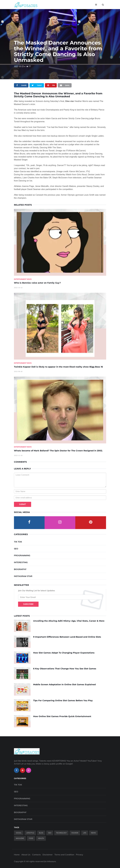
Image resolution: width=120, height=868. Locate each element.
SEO (16, 549)
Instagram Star (23, 576)
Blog (41, 833)
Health (41, 838)
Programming (22, 555)
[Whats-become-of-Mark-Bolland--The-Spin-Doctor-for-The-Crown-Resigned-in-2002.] (60, 410)
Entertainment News (23, 279)
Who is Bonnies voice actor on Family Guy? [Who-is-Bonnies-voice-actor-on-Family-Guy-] (37, 283)
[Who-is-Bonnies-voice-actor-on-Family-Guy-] (60, 242)
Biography (20, 569)
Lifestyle (30, 833)
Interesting (21, 562)
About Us (26, 855)
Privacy (80, 855)
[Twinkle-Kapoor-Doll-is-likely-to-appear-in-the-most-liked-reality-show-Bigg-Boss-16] (60, 326)
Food (31, 838)
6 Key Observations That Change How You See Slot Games (65, 669)
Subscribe (28, 604)
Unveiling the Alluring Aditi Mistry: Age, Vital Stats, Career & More (69, 621)
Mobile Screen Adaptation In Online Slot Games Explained (64, 685)
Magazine (20, 838)
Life (85, 833)
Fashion (75, 833)
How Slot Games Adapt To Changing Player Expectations (64, 653)
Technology (61, 833)
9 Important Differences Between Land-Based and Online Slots (67, 637)
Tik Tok (18, 542)
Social (19, 833)
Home (17, 855)
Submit (23, 504)
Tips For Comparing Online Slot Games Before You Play (63, 701)
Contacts (36, 855)
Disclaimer (48, 855)
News (93, 833)
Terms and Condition (64, 855)
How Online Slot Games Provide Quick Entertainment (62, 716)
